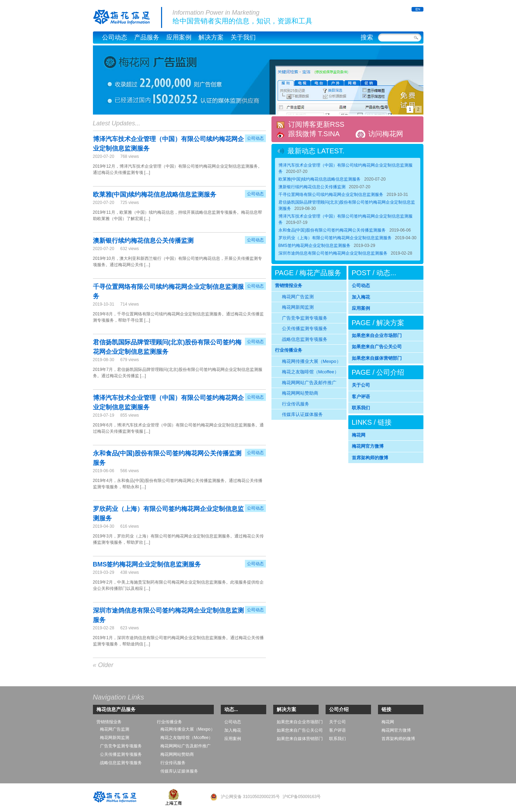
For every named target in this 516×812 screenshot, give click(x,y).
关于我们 (243, 37)
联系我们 (361, 408)
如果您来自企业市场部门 (377, 335)
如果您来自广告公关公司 (377, 347)
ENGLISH (417, 9)
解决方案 (211, 37)
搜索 (367, 37)
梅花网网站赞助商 (300, 393)
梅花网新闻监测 (298, 307)
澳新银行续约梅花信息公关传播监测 (143, 241)
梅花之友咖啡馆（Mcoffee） (310, 372)
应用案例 (179, 37)
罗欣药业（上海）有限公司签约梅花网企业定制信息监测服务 (335, 238)
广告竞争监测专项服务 (305, 318)
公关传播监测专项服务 (305, 328)
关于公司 (361, 385)
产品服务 (147, 37)
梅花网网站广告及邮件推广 (309, 383)
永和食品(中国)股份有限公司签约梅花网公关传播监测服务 (332, 230)
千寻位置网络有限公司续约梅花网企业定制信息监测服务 (331, 195)
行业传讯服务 (296, 404)
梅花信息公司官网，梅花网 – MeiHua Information (128, 17)
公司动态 (115, 37)
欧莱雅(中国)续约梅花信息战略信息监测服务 (155, 195)
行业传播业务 (289, 350)
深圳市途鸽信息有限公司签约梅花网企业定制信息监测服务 (333, 253)
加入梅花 (361, 297)
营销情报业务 (289, 286)
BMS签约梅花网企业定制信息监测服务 (147, 564)
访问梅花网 (386, 134)
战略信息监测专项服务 (305, 339)
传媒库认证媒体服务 (302, 414)
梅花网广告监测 (298, 297)
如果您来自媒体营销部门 (377, 358)
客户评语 (361, 397)
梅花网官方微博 (368, 446)
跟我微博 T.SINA (314, 134)
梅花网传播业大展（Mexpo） (311, 361)
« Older (103, 665)
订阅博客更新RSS (316, 124)
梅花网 (359, 435)
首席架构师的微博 (370, 458)
